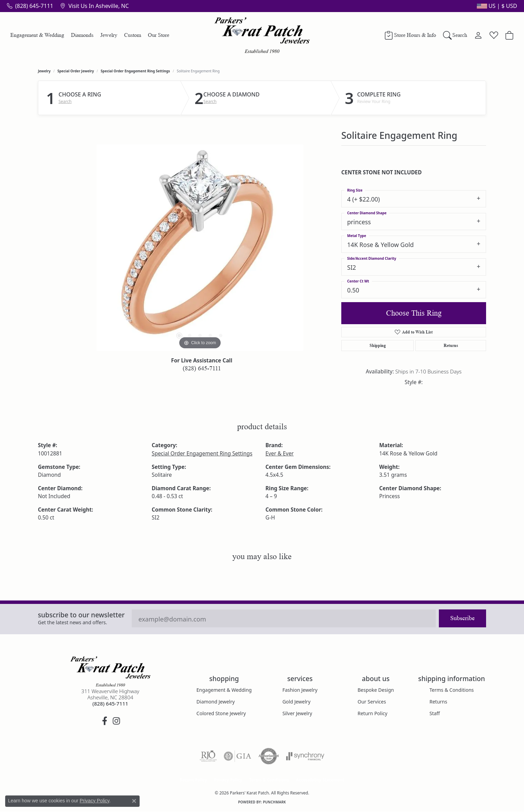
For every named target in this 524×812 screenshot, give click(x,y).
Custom (133, 35)
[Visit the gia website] (238, 756)
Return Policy (372, 713)
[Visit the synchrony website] (305, 756)
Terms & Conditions (452, 690)
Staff (435, 713)
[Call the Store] (110, 703)
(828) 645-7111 (202, 368)
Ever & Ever (280, 454)
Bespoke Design (376, 690)
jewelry (44, 71)
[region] (200, 248)
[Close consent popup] (134, 801)
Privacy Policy (228, 780)
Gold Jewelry (296, 702)
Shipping (378, 345)
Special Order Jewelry (76, 71)
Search (65, 102)
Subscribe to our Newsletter (81, 615)
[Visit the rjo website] (208, 756)
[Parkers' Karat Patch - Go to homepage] (110, 671)
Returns (451, 345)
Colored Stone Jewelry (221, 713)
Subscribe (462, 618)
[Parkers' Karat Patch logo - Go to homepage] (262, 35)
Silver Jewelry (297, 713)
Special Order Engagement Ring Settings (135, 71)
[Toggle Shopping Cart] (509, 35)
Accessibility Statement (320, 780)
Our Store (159, 35)
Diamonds (82, 35)
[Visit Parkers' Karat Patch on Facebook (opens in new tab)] (104, 721)
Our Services (372, 702)
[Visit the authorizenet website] (269, 756)
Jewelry (109, 35)
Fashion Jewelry (300, 690)
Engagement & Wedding (37, 35)
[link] (30, 6)
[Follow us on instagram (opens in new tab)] (116, 721)
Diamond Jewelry (216, 702)
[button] (496, 6)
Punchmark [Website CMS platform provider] (275, 802)
